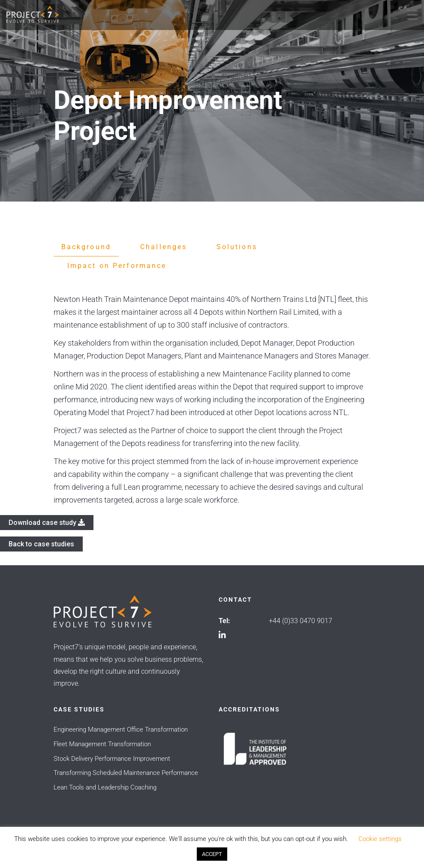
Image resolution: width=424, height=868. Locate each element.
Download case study (47, 523)
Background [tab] (86, 247)
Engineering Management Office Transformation (121, 729)
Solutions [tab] (237, 247)
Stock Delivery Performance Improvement (112, 759)
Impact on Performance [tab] (117, 266)
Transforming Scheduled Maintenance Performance (126, 773)
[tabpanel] (212, 400)
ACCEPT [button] (212, 854)
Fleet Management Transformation (102, 744)
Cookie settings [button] (380, 839)
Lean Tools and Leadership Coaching (105, 787)
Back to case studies (41, 544)
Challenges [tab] (164, 247)
